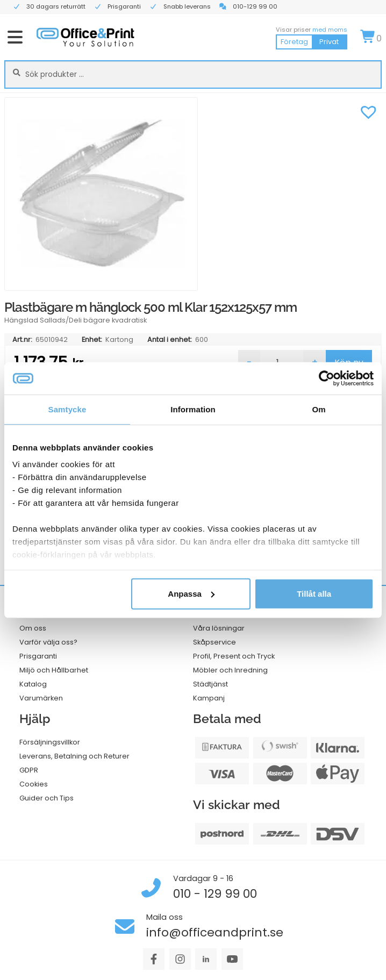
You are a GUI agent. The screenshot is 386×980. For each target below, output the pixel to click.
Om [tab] (319, 409)
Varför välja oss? (48, 642)
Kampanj (209, 698)
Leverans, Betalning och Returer (74, 756)
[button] (368, 111)
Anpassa (191, 593)
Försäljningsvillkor (50, 742)
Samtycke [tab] (67, 409)
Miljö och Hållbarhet (54, 670)
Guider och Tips (47, 798)
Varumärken (41, 698)
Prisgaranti (38, 656)
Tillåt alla (314, 593)
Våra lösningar (219, 628)
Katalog (33, 684)
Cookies (34, 784)
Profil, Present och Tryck (234, 656)
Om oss (33, 628)
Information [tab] (193, 409)
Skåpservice (215, 642)
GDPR (29, 770)
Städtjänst (210, 684)
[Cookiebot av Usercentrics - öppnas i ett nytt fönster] (327, 378)
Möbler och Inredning (230, 670)
